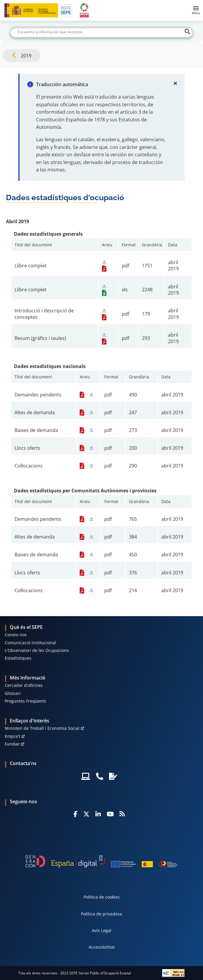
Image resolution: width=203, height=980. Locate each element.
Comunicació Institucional (30, 643)
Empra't (12, 736)
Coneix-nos (16, 635)
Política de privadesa (101, 914)
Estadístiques (18, 658)
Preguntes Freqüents (25, 701)
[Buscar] (101, 32)
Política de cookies (102, 897)
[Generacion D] (102, 861)
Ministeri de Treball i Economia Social (42, 728)
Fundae (12, 744)
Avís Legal (102, 930)
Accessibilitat (102, 947)
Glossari (13, 693)
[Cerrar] (175, 83)
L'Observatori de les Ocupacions (37, 650)
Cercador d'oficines (24, 685)
